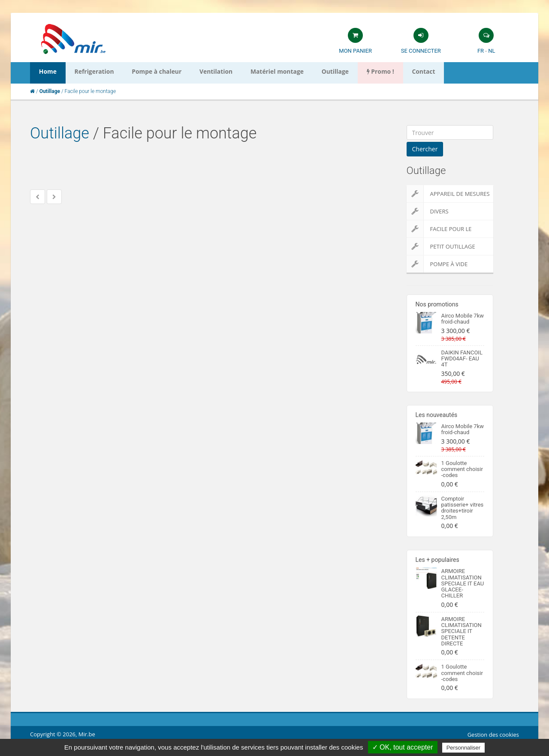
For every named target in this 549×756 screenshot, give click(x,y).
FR (481, 51)
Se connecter (421, 51)
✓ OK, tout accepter (403, 747)
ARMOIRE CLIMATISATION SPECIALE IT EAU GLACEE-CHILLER (463, 583)
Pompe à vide (437, 264)
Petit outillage (441, 246)
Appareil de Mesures (448, 194)
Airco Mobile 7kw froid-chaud (463, 319)
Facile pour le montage (439, 229)
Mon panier (355, 51)
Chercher (425, 149)
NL (492, 51)
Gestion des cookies (493, 735)
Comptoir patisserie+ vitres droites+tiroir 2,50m (463, 508)
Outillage (60, 133)
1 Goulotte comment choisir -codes (462, 469)
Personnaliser (464, 748)
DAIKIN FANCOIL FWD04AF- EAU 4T (462, 359)
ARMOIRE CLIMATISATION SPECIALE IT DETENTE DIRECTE (462, 631)
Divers (428, 211)
